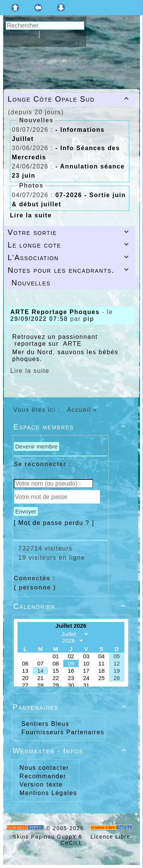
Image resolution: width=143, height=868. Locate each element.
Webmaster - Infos (71, 751)
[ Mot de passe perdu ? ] (54, 523)
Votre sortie (70, 232)
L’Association (70, 257)
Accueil (79, 410)
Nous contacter (43, 768)
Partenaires (71, 707)
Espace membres (71, 427)
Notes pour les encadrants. (70, 270)
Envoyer (26, 511)
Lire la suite (31, 215)
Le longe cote (70, 245)
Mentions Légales (47, 793)
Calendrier (71, 606)
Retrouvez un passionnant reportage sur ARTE (55, 340)
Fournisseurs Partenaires (63, 732)
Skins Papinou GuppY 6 (49, 837)
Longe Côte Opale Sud (70, 99)
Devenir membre (36, 446)
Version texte (40, 785)
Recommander (42, 776)
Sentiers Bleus (45, 724)
